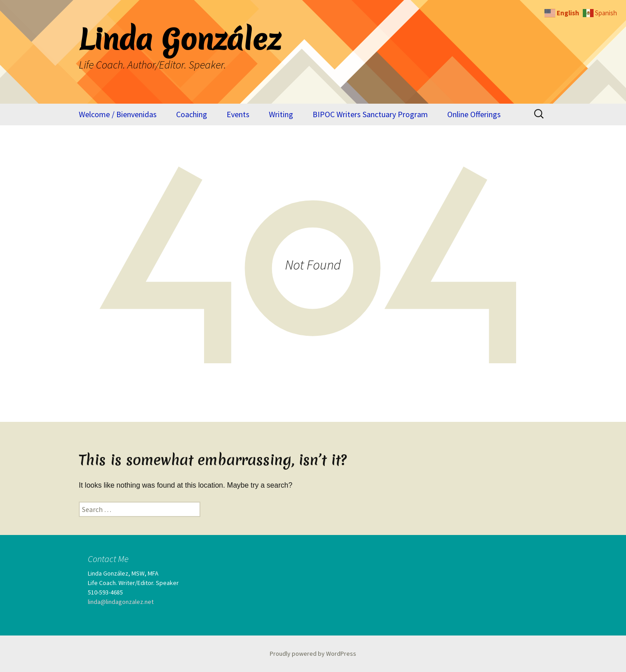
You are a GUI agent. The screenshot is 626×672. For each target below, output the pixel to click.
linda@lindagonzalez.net (121, 602)
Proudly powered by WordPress (313, 654)
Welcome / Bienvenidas (118, 114)
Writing (281, 114)
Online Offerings (474, 114)
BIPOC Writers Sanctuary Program (370, 114)
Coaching (192, 114)
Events (238, 114)
